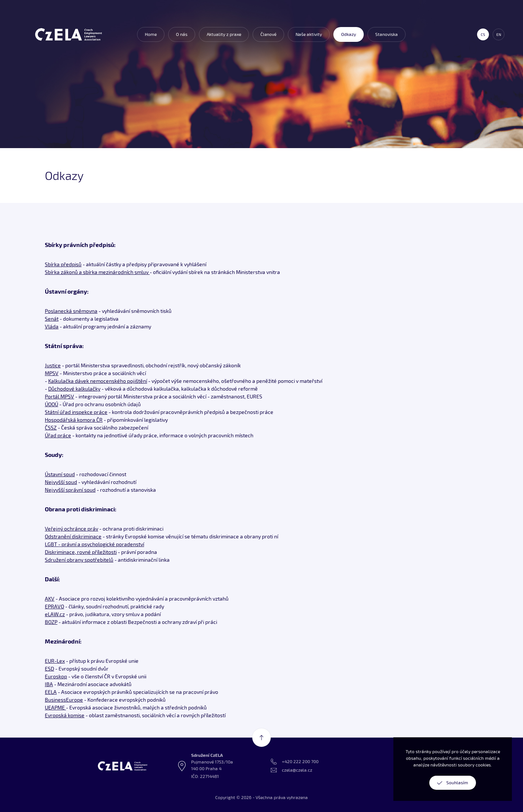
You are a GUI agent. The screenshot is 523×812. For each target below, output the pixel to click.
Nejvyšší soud (61, 482)
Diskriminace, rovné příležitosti (81, 552)
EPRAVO (54, 606)
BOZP (51, 622)
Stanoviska (387, 34)
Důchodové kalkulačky (74, 389)
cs (483, 34)
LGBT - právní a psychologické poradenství (94, 544)
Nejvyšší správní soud (70, 490)
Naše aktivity (309, 34)
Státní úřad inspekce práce (76, 412)
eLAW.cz (55, 614)
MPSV (52, 373)
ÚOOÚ (51, 404)
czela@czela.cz (297, 770)
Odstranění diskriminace (73, 536)
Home (151, 34)
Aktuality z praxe (224, 34)
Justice (53, 365)
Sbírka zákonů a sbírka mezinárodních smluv (97, 272)
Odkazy (349, 34)
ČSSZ (51, 427)
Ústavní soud (60, 474)
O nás (182, 34)
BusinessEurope (64, 700)
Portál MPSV (59, 396)
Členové (268, 34)
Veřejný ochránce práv (71, 529)
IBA (49, 684)
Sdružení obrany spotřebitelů (79, 560)
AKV (50, 599)
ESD (49, 669)
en (499, 34)
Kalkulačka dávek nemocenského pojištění (98, 381)
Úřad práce (58, 435)
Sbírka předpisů (63, 264)
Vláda (52, 326)
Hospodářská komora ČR (74, 420)
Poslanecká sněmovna (71, 311)
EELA (51, 692)
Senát (52, 319)
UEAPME (55, 707)
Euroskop (56, 676)
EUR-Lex (55, 661)
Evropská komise (65, 715)
